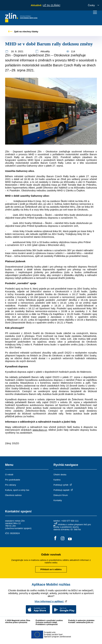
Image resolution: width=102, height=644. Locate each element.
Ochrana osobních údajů (46, 622)
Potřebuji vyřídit (63, 485)
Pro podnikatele (13, 480)
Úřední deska (60, 475)
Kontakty (58, 500)
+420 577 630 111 (70, 521)
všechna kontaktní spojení (18, 528)
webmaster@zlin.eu (85, 622)
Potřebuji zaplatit (63, 490)
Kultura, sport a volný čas (17, 490)
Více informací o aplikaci (51, 601)
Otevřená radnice (13, 495)
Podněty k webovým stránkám (81, 620)
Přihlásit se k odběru (51, 569)
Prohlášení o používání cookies (49, 620)
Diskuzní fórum (61, 495)
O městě (9, 475)
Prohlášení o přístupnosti (47, 624)
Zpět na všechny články (23, 32)
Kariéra (57, 480)
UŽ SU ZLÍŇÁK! (51, 5)
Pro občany (11, 485)
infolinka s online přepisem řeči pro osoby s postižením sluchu (72, 526)
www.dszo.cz (40, 430)
